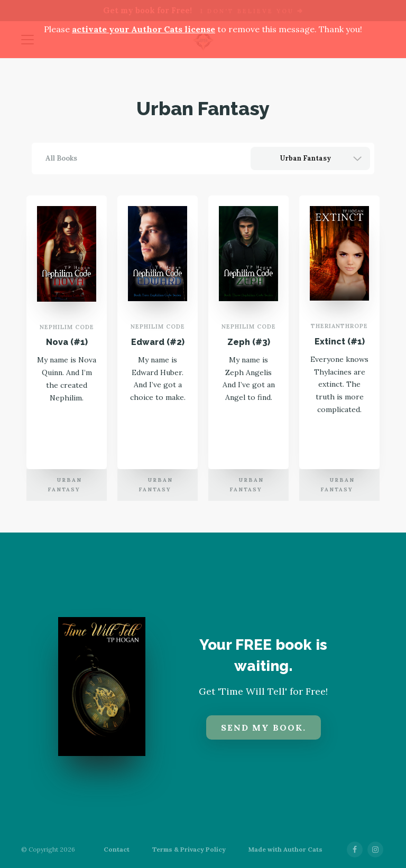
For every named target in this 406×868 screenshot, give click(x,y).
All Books (61, 158)
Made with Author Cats (285, 849)
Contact (117, 850)
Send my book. (264, 727)
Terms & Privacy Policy (189, 850)
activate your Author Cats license (144, 29)
